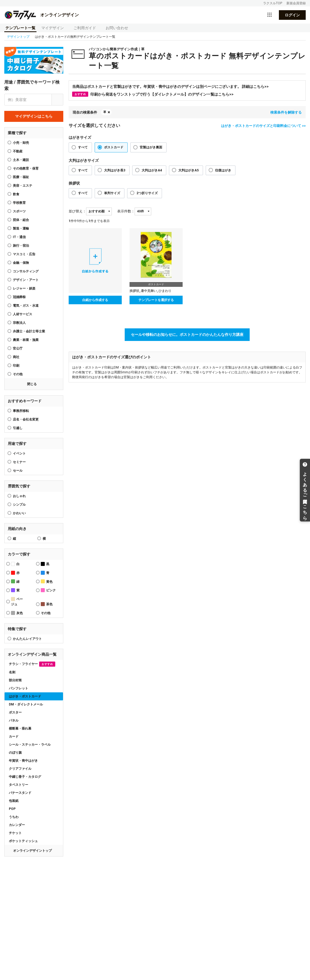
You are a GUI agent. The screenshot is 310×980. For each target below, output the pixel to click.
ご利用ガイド (85, 28)
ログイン (292, 15)
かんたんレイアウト (27, 639)
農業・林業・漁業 (26, 340)
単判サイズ (112, 193)
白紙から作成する (95, 300)
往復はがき (223, 170)
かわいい (19, 513)
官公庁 (18, 348)
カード (14, 737)
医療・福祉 (21, 177)
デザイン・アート (26, 280)
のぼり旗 (15, 753)
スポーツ (19, 211)
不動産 (18, 151)
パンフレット (19, 688)
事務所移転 (21, 411)
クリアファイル (20, 769)
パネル (14, 720)
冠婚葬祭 (19, 297)
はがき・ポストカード (25, 696)
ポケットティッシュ (23, 841)
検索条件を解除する (286, 112)
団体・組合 (21, 220)
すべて (83, 147)
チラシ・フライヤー (32, 664)
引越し (18, 428)
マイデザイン (53, 28)
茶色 (47, 604)
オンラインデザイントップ (32, 851)
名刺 (12, 672)
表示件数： (126, 211)
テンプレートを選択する (156, 300)
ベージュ (17, 602)
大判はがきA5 (189, 170)
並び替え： (77, 211)
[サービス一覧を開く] (270, 15)
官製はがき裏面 (151, 147)
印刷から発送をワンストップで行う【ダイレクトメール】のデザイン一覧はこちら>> (153, 94)
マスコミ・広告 (24, 254)
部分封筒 (15, 680)
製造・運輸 (21, 228)
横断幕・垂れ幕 (20, 729)
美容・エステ (23, 186)
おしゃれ (19, 496)
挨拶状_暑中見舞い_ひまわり (150, 291)
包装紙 (14, 801)
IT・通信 (19, 237)
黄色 (47, 581)
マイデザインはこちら (34, 116)
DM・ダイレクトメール (26, 704)
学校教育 (19, 203)
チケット (15, 833)
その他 (18, 374)
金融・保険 (21, 263)
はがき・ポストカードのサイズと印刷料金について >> (263, 126)
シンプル (19, 505)
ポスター (15, 712)
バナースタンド (20, 793)
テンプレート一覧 (20, 28)
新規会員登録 (296, 3)
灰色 (17, 613)
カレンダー (17, 825)
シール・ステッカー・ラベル (30, 745)
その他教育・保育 (26, 168)
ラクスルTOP (273, 3)
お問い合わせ (117, 28)
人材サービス (23, 314)
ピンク (48, 590)
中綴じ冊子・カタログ (25, 777)
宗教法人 (19, 323)
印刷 (16, 366)
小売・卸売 (21, 143)
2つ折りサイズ (147, 193)
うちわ (14, 817)
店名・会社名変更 (26, 419)
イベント (19, 453)
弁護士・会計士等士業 (29, 331)
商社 (16, 357)
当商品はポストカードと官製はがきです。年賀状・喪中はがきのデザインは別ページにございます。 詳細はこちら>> (170, 87)
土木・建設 (21, 160)
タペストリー (19, 785)
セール (18, 471)
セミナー (19, 462)
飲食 (16, 194)
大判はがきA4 (152, 170)
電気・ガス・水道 (26, 306)
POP (12, 809)
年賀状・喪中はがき (23, 761)
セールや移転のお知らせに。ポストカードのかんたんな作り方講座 (187, 335)
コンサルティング (26, 271)
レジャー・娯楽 (24, 288)
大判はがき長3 (115, 170)
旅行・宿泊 (21, 246)
